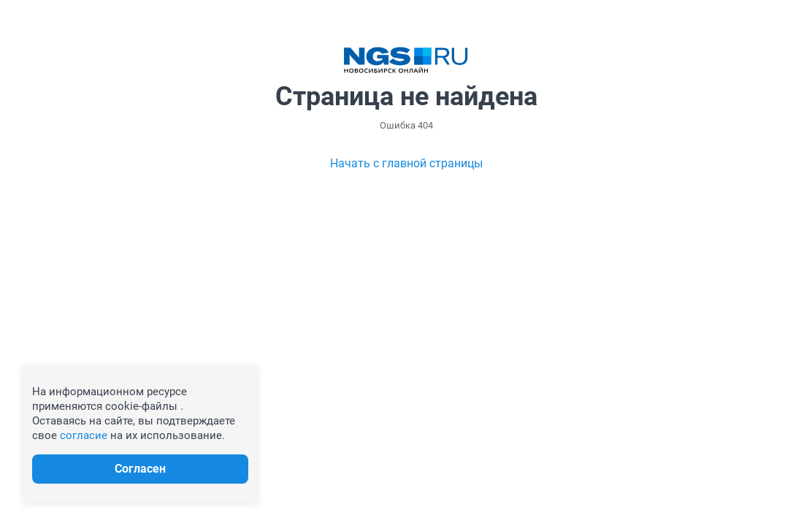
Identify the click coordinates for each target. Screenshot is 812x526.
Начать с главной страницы (406, 163)
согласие (84, 435)
